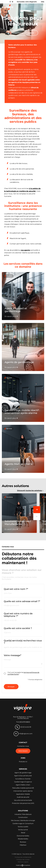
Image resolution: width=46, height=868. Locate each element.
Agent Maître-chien (23, 785)
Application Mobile (23, 794)
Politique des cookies (23, 860)
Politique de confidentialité (23, 857)
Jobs (43, 2)
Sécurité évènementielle (23, 800)
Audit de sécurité (23, 797)
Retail (23, 833)
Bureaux (23, 842)
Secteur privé (23, 830)
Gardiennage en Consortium (23, 824)
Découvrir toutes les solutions (29, 490)
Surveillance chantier (23, 779)
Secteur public (23, 827)
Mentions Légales (23, 862)
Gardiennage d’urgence (23, 782)
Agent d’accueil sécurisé (23, 776)
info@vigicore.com (23, 734)
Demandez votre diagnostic (27, 2)
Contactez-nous (23, 746)
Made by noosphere (23, 865)
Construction (23, 817)
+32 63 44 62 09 (23, 727)
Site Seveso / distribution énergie (23, 821)
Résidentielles (23, 839)
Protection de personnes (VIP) (23, 803)
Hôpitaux (23, 845)
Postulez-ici (23, 762)
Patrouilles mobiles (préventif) (23, 788)
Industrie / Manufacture (23, 814)
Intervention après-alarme (23, 791)
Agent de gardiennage (23, 773)
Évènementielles (23, 836)
